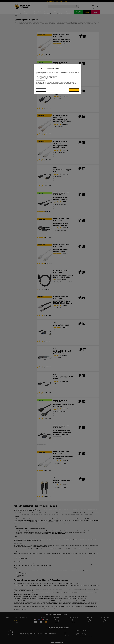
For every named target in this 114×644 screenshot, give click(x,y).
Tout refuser (41, 69)
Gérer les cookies (41, 90)
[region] (58, 79)
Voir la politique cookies (41, 80)
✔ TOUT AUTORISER (74, 90)
